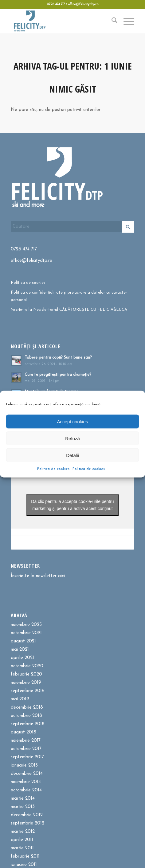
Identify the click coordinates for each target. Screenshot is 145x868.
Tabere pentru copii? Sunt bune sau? (58, 358)
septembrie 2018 (28, 724)
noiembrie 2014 (26, 782)
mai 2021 (20, 650)
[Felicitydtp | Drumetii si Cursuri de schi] (60, 21)
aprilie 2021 (22, 658)
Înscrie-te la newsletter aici (38, 576)
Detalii (72, 455)
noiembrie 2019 (26, 683)
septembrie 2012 (27, 823)
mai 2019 (20, 699)
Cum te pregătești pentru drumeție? (58, 375)
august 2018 (24, 732)
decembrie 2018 (27, 708)
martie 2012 (23, 832)
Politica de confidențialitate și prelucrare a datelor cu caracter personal (69, 296)
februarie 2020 (26, 674)
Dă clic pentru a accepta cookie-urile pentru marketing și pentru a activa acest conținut (72, 505)
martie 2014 (23, 799)
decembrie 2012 (27, 815)
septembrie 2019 (28, 691)
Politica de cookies (53, 469)
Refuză (72, 438)
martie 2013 (23, 807)
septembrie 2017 (27, 757)
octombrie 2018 (26, 716)
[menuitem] (111, 21)
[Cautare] (111, 21)
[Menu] (126, 21)
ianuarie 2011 (24, 865)
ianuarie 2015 (24, 765)
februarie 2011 (25, 857)
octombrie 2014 (26, 790)
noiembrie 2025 (26, 625)
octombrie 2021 (26, 633)
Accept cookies (73, 421)
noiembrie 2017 (26, 741)
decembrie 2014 (27, 774)
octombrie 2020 (27, 666)
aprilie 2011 (22, 840)
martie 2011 (22, 848)
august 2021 (23, 641)
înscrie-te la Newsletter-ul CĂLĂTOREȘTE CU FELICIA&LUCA (69, 310)
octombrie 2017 (26, 749)
